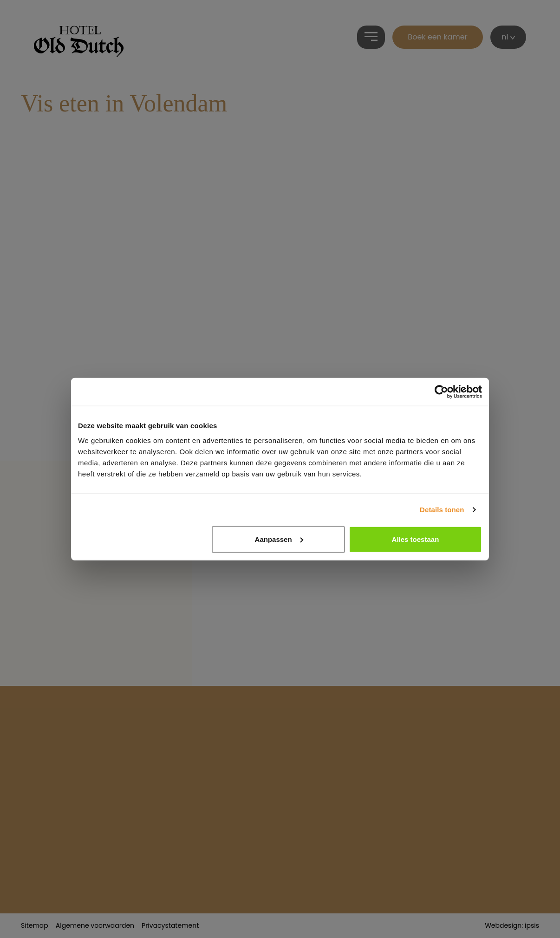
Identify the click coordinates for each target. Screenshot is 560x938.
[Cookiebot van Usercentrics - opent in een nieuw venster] (441, 392)
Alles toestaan (416, 539)
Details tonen (442, 510)
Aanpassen (279, 539)
